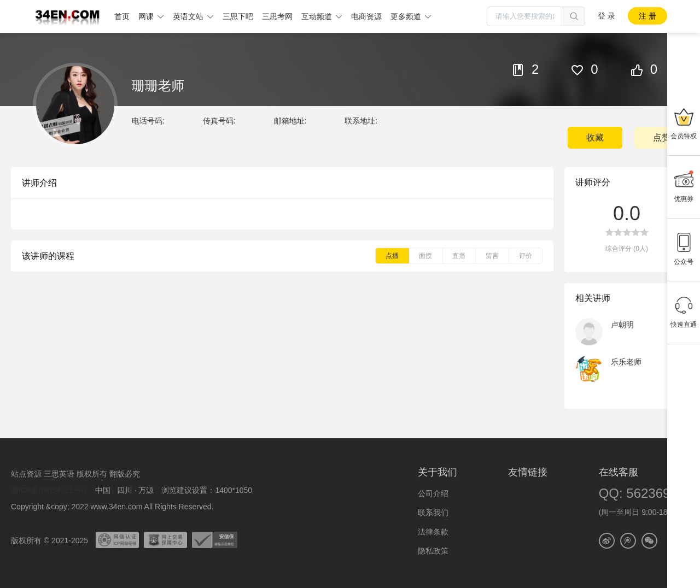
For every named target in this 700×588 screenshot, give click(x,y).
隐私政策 (433, 551)
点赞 (662, 137)
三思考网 (277, 16)
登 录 (606, 16)
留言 (492, 256)
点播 (392, 256)
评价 (526, 256)
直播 (459, 256)
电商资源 (366, 16)
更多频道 (406, 16)
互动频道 (317, 16)
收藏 (595, 137)
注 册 (647, 16)
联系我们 (433, 513)
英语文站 (188, 16)
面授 (425, 256)
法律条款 (433, 532)
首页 (122, 16)
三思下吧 (238, 16)
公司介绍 (433, 493)
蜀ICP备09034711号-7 (49, 490)
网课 (146, 16)
